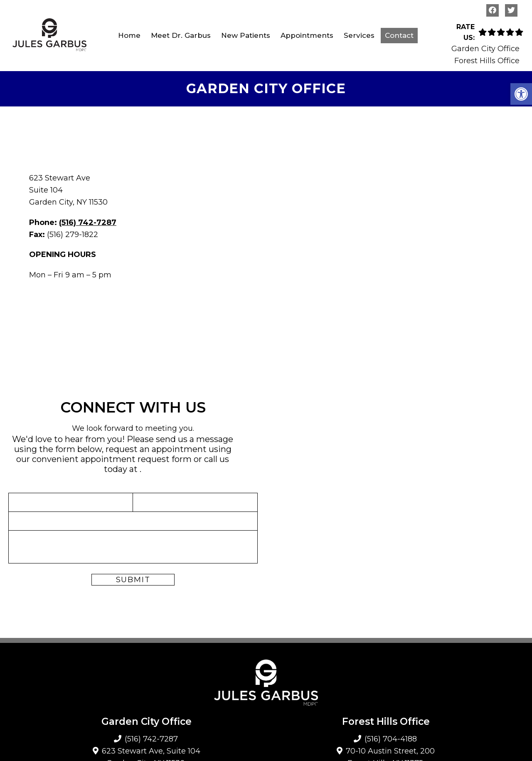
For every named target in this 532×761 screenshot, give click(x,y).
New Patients (246, 35)
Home (129, 35)
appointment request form (136, 459)
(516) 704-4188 (391, 739)
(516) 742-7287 (88, 222)
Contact (399, 35)
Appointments (307, 35)
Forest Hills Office (487, 61)
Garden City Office (485, 49)
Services (359, 35)
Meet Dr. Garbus (181, 35)
